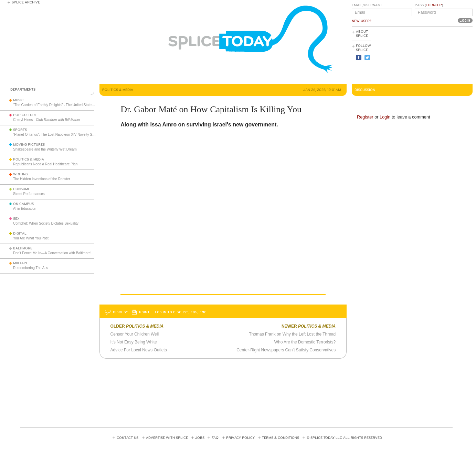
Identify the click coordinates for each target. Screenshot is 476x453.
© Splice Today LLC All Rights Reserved (344, 438)
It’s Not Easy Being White (134, 342)
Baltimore (23, 248)
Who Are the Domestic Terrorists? (305, 342)
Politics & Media (29, 159)
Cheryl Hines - (47, 120)
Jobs (200, 438)
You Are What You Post (31, 238)
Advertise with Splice (167, 438)
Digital (20, 234)
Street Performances (29, 194)
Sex (16, 219)
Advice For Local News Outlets (139, 350)
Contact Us (128, 438)
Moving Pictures (29, 145)
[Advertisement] (442, 55)
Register (365, 117)
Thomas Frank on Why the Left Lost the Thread (292, 334)
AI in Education (25, 209)
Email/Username (367, 5)
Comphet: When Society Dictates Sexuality (46, 223)
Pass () (429, 5)
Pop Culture (25, 115)
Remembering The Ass (31, 268)
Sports (20, 130)
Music (18, 100)
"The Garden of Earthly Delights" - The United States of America (62, 105)
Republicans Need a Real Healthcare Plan (45, 164)
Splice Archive (26, 2)
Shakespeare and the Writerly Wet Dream (45, 149)
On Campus (23, 204)
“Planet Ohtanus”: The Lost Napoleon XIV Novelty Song (56, 135)
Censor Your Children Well (135, 334)
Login (385, 117)
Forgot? (434, 5)
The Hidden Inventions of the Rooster (42, 179)
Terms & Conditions (281, 438)
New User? (362, 21)
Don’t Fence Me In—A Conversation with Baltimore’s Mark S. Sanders (66, 253)
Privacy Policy (240, 438)
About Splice (362, 34)
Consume (22, 189)
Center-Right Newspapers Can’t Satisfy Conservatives (286, 350)
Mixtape (21, 263)
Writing (20, 174)
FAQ (215, 438)
